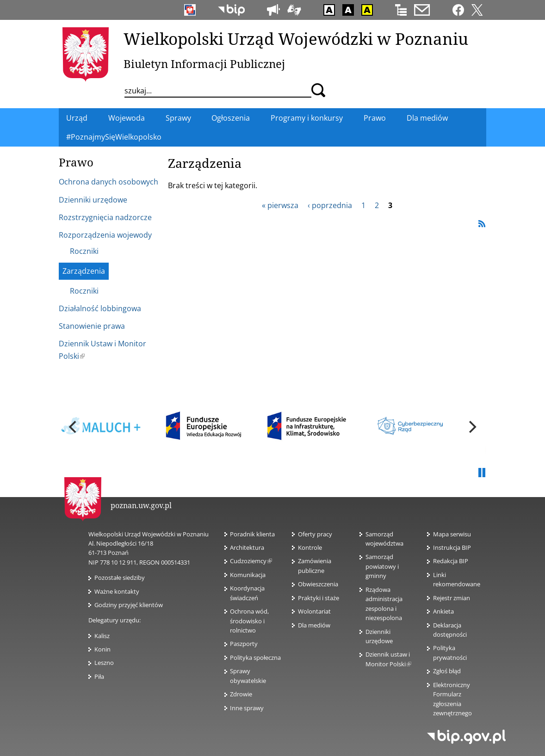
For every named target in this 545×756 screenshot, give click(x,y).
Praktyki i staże (319, 598)
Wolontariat (314, 611)
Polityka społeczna (255, 658)
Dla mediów (314, 625)
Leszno (104, 663)
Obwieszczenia (318, 584)
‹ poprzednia (330, 205)
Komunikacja (248, 575)
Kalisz (102, 636)
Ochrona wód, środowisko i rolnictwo (249, 621)
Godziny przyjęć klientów (129, 605)
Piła (99, 676)
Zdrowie (241, 694)
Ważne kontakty (117, 591)
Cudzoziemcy (251, 561)
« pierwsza (280, 205)
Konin (102, 649)
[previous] (74, 427)
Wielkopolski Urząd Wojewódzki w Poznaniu (296, 38)
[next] (471, 427)
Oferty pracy (315, 534)
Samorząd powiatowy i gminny (382, 566)
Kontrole (310, 547)
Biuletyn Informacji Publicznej (204, 64)
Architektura (247, 547)
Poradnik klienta (252, 534)
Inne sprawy (247, 708)
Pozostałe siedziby (120, 578)
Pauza (482, 473)
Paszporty (244, 644)
